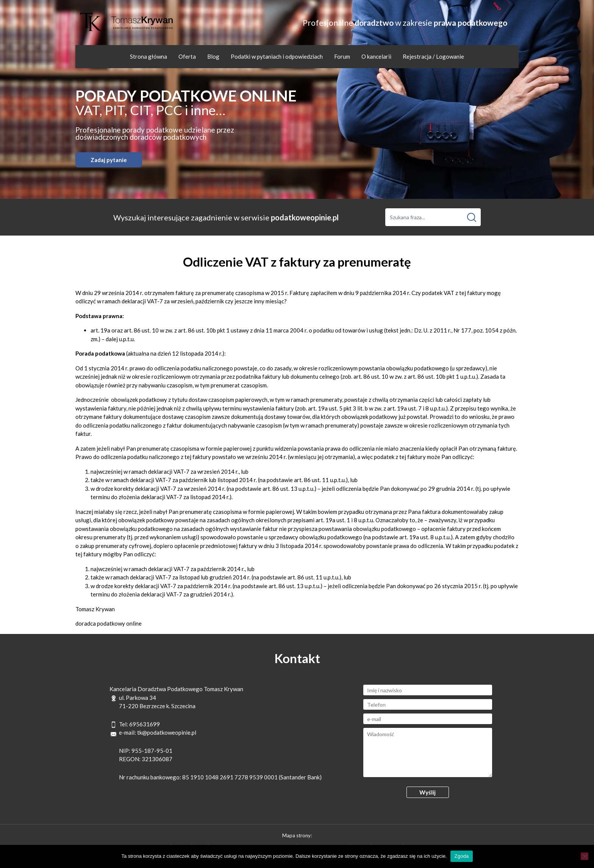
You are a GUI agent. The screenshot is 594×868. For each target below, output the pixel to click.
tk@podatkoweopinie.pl (167, 732)
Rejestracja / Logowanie (433, 56)
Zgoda (461, 856)
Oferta (187, 56)
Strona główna (148, 56)
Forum (342, 56)
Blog (213, 56)
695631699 (145, 724)
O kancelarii (376, 56)
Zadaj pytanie (109, 160)
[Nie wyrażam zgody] (585, 856)
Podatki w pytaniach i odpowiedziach (277, 56)
